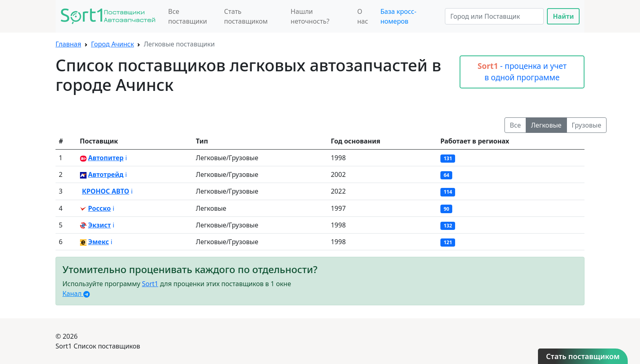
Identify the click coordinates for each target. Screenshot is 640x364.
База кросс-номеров (398, 16)
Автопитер (106, 158)
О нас (363, 16)
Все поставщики (188, 16)
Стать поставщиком (246, 16)
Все (515, 125)
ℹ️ (126, 158)
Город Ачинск (112, 44)
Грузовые (587, 125)
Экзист (100, 225)
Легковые (546, 125)
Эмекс (99, 242)
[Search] (494, 16)
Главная (68, 44)
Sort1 (150, 284)
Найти (563, 16)
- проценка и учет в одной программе (522, 72)
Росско (100, 208)
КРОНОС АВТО (106, 191)
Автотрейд (106, 174)
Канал (76, 293)
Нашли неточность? (310, 16)
